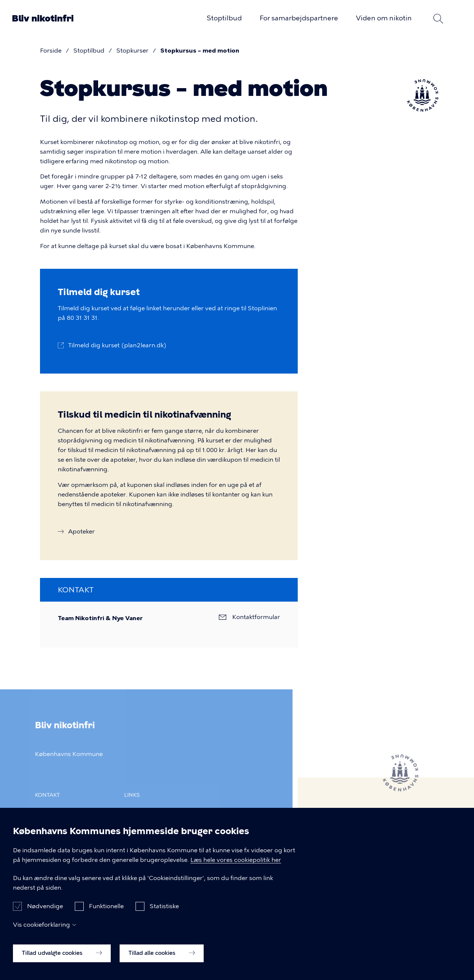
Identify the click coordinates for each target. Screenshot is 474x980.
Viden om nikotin (384, 18)
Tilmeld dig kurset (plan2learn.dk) (117, 345)
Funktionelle (106, 914)
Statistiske (164, 914)
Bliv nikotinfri (43, 19)
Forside (51, 51)
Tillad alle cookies (162, 960)
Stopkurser (132, 51)
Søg (438, 19)
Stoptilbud (224, 18)
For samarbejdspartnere (299, 18)
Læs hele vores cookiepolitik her (236, 867)
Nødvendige (45, 914)
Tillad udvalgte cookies (62, 960)
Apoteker (81, 531)
